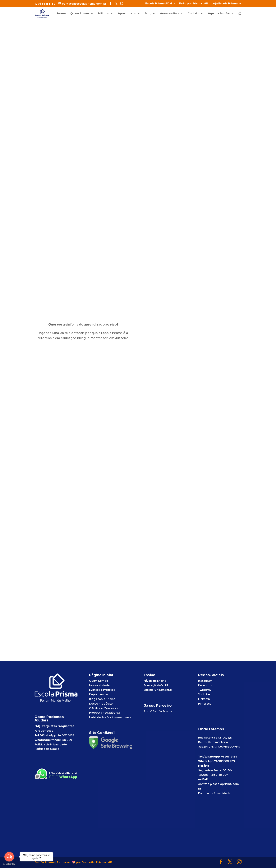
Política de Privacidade (51, 744)
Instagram (205, 681)
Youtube (204, 694)
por (78, 862)
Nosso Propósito (101, 704)
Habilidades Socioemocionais (110, 717)
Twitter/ (205, 690)
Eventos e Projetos (102, 690)
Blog (148, 14)
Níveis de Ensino (155, 681)
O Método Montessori (104, 708)
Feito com (64, 862)
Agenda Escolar (219, 14)
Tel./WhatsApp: (46, 735)
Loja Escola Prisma (225, 4)
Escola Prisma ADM (159, 4)
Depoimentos (99, 694)
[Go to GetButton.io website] (9, 864)
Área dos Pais (170, 14)
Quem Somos (80, 14)
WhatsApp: (43, 740)
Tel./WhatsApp (209, 757)
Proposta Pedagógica (104, 713)
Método (104, 14)
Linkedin (204, 699)
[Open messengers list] (9, 857)
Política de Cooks (47, 749)
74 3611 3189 (66, 735)
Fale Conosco (44, 731)
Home (61, 14)
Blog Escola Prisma (102, 699)
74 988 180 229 (62, 740)
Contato (193, 14)
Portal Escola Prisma (158, 711)
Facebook (205, 685)
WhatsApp (206, 761)
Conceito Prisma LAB (97, 862)
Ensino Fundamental (158, 690)
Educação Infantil (156, 685)
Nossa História (99, 685)
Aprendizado (127, 14)
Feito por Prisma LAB (194, 4)
